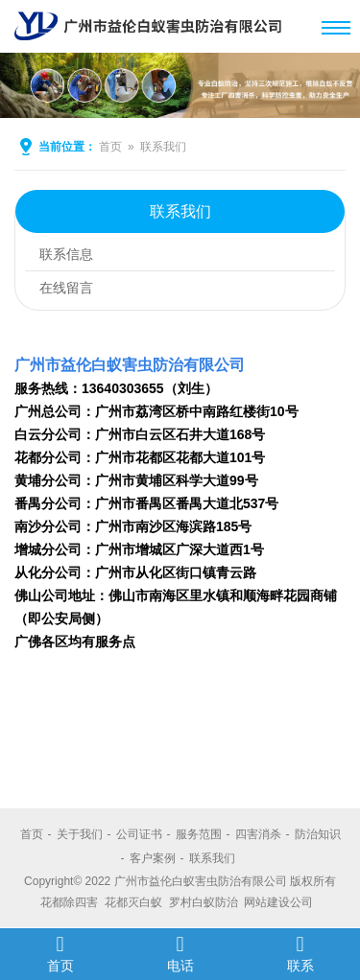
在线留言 (66, 288)
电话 (180, 953)
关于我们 (80, 834)
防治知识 (318, 834)
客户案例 (153, 858)
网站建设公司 (278, 902)
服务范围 (199, 834)
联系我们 (163, 147)
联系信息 (66, 254)
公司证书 (139, 834)
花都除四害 (69, 902)
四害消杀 (258, 834)
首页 (110, 147)
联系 (300, 953)
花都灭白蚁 (133, 902)
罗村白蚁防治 (204, 902)
